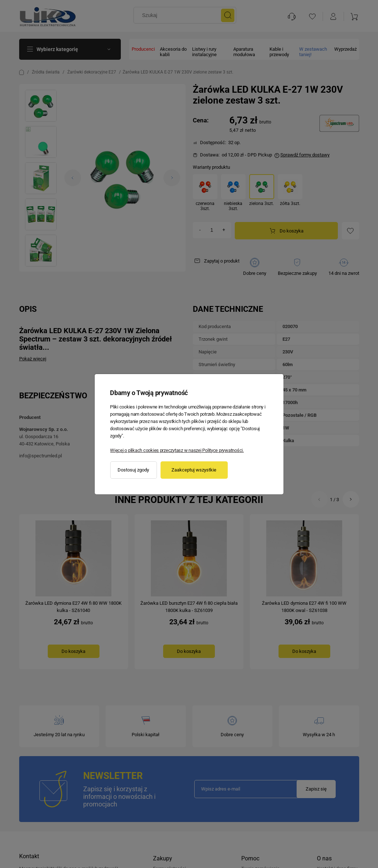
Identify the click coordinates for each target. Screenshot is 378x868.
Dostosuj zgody (133, 470)
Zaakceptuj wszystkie (194, 470)
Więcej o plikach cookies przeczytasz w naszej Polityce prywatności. (177, 450)
